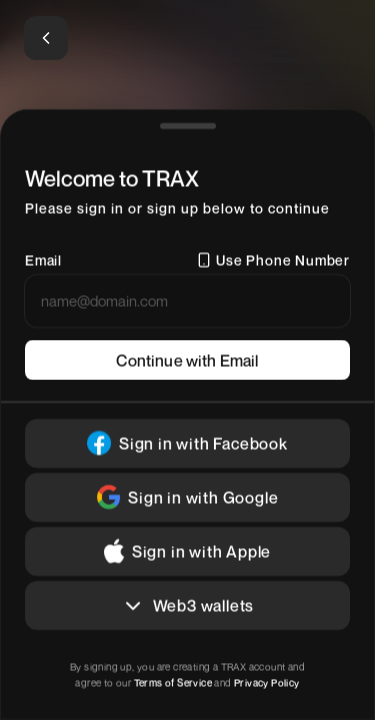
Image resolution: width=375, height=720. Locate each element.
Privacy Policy (266, 682)
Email (43, 259)
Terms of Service (172, 682)
